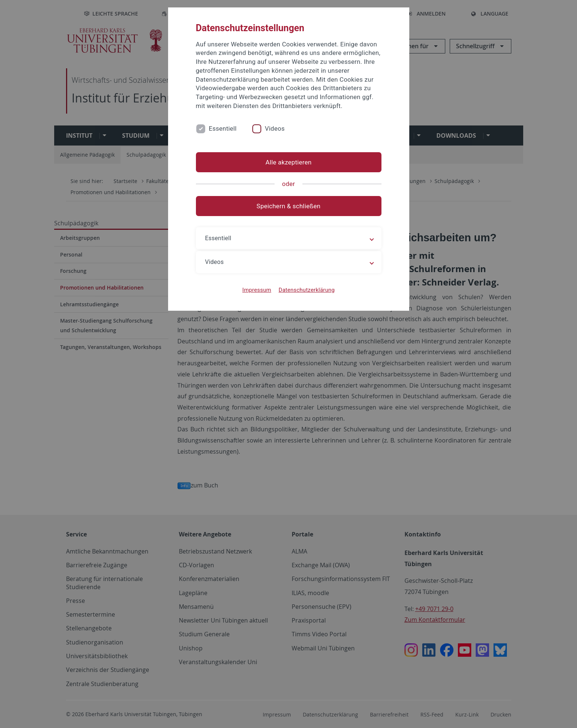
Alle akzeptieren (288, 162)
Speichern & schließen (288, 206)
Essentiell (223, 128)
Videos (275, 128)
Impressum (257, 290)
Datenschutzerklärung (307, 290)
